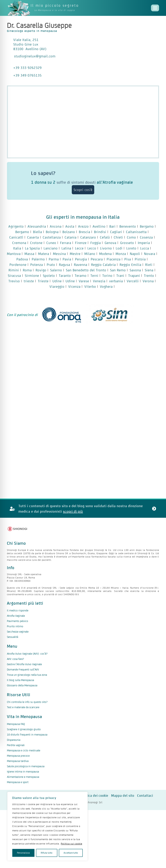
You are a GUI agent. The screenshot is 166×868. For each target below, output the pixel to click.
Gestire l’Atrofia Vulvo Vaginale (24, 664)
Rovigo (41, 270)
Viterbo (90, 286)
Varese (84, 281)
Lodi (119, 248)
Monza (121, 254)
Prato (51, 265)
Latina (66, 248)
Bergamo (147, 226)
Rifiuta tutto (47, 853)
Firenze (81, 243)
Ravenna (81, 265)
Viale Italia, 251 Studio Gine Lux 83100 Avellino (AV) (30, 44)
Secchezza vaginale (18, 632)
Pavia (67, 259)
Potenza (37, 265)
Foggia (96, 243)
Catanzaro (88, 237)
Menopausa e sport (18, 782)
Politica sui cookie (71, 844)
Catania (71, 237)
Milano (90, 254)
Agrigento (16, 226)
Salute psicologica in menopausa (26, 766)
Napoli (135, 254)
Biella (38, 232)
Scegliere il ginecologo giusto (24, 729)
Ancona (56, 226)
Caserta (33, 237)
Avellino (99, 226)
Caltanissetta (136, 232)
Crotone (36, 243)
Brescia (85, 232)
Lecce (79, 248)
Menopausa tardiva (18, 761)
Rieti (149, 265)
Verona (148, 281)
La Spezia (32, 248)
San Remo (118, 270)
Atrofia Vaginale (16, 616)
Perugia (81, 259)
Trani (120, 276)
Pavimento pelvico (18, 621)
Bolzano (69, 232)
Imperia (144, 243)
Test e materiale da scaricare (23, 707)
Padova (22, 259)
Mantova (14, 254)
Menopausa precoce (18, 756)
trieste (29, 281)
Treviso (14, 281)
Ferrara (66, 243)
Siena (149, 270)
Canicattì (16, 237)
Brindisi (100, 232)
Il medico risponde (18, 610)
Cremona (19, 243)
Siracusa (14, 276)
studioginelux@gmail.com (35, 56)
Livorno (106, 248)
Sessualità (13, 637)
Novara (150, 254)
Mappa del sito (123, 796)
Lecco (92, 248)
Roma (27, 270)
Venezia (99, 281)
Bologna (52, 232)
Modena (105, 254)
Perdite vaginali (16, 745)
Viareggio (57, 286)
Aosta (70, 226)
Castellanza (52, 237)
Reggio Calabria (103, 265)
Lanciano (51, 248)
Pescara (97, 259)
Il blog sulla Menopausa (20, 680)
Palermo (38, 259)
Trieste (43, 281)
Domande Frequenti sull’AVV (23, 669)
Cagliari (116, 232)
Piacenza (114, 259)
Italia (17, 248)
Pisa (128, 259)
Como (131, 237)
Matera (44, 254)
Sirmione (32, 276)
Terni (94, 276)
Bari (112, 226)
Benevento (128, 226)
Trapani (134, 276)
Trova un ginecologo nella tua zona (27, 675)
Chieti (118, 237)
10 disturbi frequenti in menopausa (27, 735)
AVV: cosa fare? (15, 659)
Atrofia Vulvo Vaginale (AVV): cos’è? (27, 654)
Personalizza (23, 853)
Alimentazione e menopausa (23, 777)
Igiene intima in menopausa (23, 772)
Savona (135, 270)
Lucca (145, 248)
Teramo (81, 276)
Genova (110, 243)
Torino (107, 276)
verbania (116, 281)
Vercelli (133, 281)
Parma (54, 259)
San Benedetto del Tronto (86, 270)
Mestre (75, 254)
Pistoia (140, 259)
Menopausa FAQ (16, 724)
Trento (149, 276)
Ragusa (65, 265)
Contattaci (145, 796)
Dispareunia (14, 740)
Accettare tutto (71, 853)
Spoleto (49, 276)
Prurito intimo (15, 626)
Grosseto (127, 243)
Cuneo (51, 243)
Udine (57, 281)
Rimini (14, 270)
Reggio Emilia (130, 265)
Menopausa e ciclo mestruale (24, 750)
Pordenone (18, 265)
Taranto (65, 276)
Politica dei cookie (94, 796)
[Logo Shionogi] (17, 529)
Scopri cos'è (83, 190)
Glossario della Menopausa (22, 685)
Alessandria (37, 226)
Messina (59, 254)
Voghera (106, 286)
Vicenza (74, 286)
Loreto (131, 248)
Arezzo (83, 226)
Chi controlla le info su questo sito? (27, 702)
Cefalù (105, 237)
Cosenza (146, 237)
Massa (29, 254)
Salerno (56, 270)
